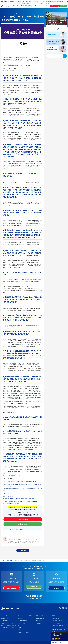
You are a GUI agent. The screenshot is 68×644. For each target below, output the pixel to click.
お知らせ (21, 618)
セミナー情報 (22, 623)
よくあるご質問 (39, 623)
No (52, 3)
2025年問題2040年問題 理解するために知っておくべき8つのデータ (20, 499)
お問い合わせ (56, 588)
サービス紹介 (24, 6)
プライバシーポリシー (58, 621)
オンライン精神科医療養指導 (9, 625)
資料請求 (63, 6)
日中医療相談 (5, 621)
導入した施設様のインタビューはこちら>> (23, 529)
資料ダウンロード (23, 630)
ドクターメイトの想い (41, 618)
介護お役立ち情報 (13, 560)
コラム (21, 625)
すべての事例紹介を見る (56, 29)
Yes (50, 3)
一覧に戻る (23, 550)
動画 (20, 628)
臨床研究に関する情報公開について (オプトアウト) (59, 631)
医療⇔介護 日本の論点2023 (10, 496)
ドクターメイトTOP (5, 560)
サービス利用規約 (57, 623)
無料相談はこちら (55, 6)
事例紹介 (4, 630)
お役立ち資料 (45, 6)
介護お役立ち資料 (23, 621)
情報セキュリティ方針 (58, 625)
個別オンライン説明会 (24, 632)
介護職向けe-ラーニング (8, 628)
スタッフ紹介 (39, 621)
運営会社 (17, 609)
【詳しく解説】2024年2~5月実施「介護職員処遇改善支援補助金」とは (20, 481)
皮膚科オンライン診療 (7, 623)
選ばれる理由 (16, 6)
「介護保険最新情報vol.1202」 (16, 476)
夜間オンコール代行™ (7, 618)
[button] (67, 18)
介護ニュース (37, 6)
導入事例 (31, 6)
